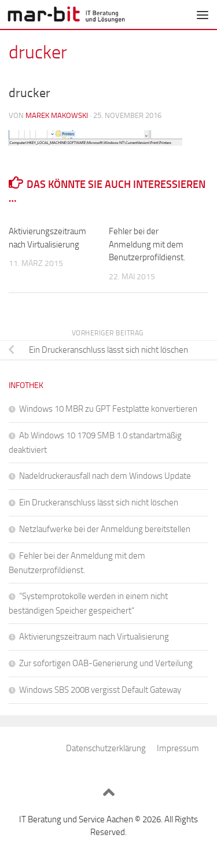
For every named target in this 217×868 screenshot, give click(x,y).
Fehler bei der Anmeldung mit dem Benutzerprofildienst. (147, 244)
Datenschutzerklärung (106, 748)
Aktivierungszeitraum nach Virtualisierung (94, 637)
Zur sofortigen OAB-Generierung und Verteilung (106, 663)
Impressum (178, 748)
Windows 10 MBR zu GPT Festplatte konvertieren (108, 409)
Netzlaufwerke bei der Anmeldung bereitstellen (105, 529)
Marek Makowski (57, 115)
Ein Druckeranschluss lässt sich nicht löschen (99, 503)
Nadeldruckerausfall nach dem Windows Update (105, 476)
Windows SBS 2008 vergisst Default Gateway (100, 690)
